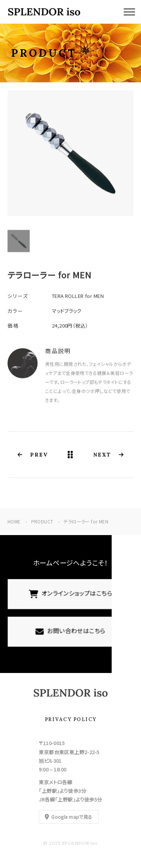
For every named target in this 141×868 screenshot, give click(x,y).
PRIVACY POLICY (71, 719)
